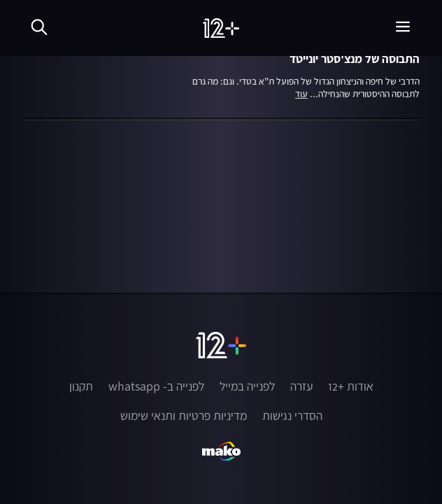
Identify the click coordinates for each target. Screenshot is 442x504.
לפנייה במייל (247, 386)
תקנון (81, 386)
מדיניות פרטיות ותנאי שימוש (184, 416)
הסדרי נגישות (292, 416)
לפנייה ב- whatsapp (156, 386)
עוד (301, 94)
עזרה (301, 386)
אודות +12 (351, 386)
